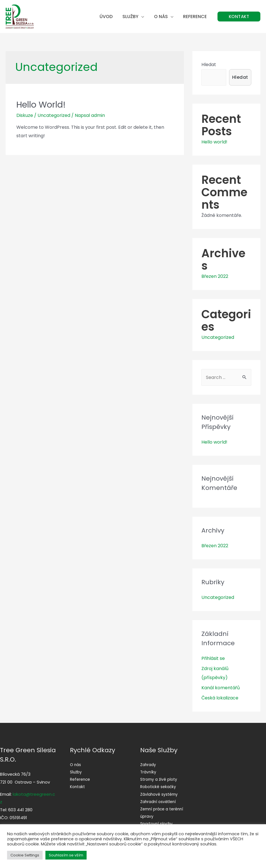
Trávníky (149, 772)
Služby (132, 17)
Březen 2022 (215, 276)
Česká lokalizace (220, 698)
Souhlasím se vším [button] (66, 855)
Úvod (109, 17)
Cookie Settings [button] (25, 855)
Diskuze (25, 115)
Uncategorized (54, 115)
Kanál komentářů (221, 688)
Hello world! (41, 105)
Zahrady (148, 765)
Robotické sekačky (158, 787)
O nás (162, 17)
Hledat (209, 65)
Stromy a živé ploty (159, 779)
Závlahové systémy (159, 794)
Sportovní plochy (157, 823)
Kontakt (78, 787)
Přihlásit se (213, 658)
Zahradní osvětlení (159, 801)
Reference (195, 17)
